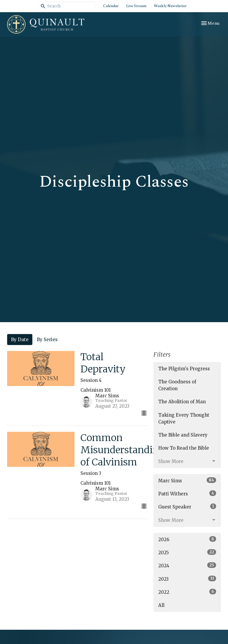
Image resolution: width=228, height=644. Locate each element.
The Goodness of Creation (177, 385)
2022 (187, 592)
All (161, 605)
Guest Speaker (187, 507)
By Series (47, 340)
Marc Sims (187, 480)
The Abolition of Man (182, 402)
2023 (187, 579)
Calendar (111, 6)
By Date (20, 340)
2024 (187, 565)
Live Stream (136, 6)
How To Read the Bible (184, 448)
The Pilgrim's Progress (184, 369)
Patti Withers (187, 493)
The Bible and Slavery (183, 435)
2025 (187, 552)
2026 (187, 539)
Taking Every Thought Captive (184, 418)
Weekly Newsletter (170, 6)
